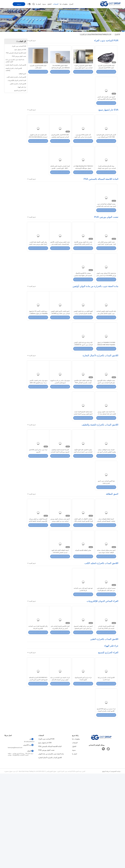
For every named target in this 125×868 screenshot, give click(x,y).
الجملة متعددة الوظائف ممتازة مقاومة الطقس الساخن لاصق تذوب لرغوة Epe (106, 511)
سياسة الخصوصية (116, 866)
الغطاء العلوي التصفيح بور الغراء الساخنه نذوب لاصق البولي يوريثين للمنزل (83, 72)
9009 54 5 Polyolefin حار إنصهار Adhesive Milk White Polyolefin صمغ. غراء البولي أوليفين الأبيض (106, 389)
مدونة (44, 4)
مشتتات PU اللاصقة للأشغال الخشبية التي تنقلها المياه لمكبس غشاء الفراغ (83, 310)
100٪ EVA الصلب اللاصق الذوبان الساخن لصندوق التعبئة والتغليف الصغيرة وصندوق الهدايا (60, 152)
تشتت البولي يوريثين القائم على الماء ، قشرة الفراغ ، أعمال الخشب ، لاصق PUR (106, 274)
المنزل (71, 4)
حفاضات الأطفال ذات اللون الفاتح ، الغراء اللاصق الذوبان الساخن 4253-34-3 (83, 591)
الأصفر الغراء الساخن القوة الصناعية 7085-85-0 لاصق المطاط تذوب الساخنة (106, 152)
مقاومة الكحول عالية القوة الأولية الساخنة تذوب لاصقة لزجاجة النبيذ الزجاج (83, 511)
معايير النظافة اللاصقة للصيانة (83, 625)
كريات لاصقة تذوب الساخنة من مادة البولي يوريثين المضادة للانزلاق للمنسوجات (60, 769)
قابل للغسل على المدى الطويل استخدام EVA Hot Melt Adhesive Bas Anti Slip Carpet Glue (38, 152)
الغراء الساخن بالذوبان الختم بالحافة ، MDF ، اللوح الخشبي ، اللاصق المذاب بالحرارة (60, 188)
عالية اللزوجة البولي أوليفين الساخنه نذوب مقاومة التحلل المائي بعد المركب (106, 353)
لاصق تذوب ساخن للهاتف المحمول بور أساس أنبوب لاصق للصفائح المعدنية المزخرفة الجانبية (83, 713)
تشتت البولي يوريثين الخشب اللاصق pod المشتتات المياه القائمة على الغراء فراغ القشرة (60, 274)
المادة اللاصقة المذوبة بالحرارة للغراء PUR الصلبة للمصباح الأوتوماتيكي (106, 72)
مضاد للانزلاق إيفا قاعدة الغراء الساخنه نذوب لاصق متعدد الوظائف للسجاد (106, 188)
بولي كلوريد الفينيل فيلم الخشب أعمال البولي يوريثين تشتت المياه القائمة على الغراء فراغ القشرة (38, 274)
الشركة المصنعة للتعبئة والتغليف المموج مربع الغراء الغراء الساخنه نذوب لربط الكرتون (60, 511)
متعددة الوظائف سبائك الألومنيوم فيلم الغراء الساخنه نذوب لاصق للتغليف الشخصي (106, 432)
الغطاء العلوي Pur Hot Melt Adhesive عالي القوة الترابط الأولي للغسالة (60, 72)
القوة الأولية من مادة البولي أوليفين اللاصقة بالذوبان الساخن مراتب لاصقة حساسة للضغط (83, 353)
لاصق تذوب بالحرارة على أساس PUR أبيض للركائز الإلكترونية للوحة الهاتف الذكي (106, 109)
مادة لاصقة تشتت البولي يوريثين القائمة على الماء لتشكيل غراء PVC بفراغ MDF (106, 468)
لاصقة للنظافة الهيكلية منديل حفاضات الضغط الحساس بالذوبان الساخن (106, 591)
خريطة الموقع (106, 866)
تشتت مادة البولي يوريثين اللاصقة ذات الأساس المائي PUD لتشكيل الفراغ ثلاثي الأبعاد (83, 274)
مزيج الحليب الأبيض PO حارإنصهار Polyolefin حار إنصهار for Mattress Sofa (38, 353)
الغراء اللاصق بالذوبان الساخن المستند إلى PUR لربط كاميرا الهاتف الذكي (106, 713)
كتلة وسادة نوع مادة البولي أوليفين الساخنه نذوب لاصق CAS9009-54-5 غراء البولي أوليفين (83, 389)
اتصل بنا (38, 4)
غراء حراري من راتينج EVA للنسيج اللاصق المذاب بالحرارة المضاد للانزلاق (106, 805)
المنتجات (56, 4)
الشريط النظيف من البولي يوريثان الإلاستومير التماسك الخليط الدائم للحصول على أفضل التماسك (38, 591)
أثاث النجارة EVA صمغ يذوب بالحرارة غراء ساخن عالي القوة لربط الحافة (83, 152)
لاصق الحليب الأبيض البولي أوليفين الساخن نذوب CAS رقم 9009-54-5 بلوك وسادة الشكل (60, 353)
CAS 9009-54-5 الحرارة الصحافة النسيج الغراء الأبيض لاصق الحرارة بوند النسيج (38, 769)
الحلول (49, 4)
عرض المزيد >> (31, 41)
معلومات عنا (64, 4)
